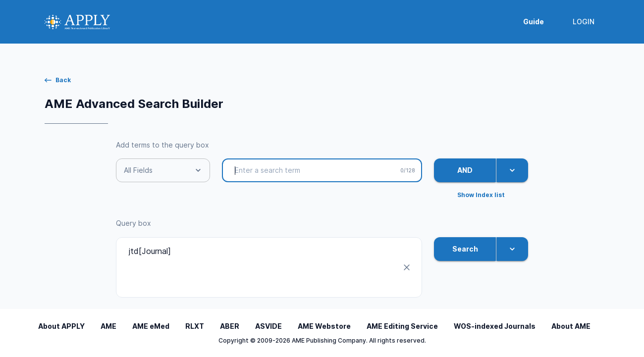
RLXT (195, 326)
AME (108, 326)
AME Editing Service (402, 326)
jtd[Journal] (261, 267)
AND (465, 170)
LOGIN (584, 22)
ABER (230, 326)
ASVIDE (268, 326)
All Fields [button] (138, 170)
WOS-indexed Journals (495, 326)
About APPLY (61, 326)
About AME (571, 326)
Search (465, 249)
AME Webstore (324, 326)
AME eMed (151, 326)
